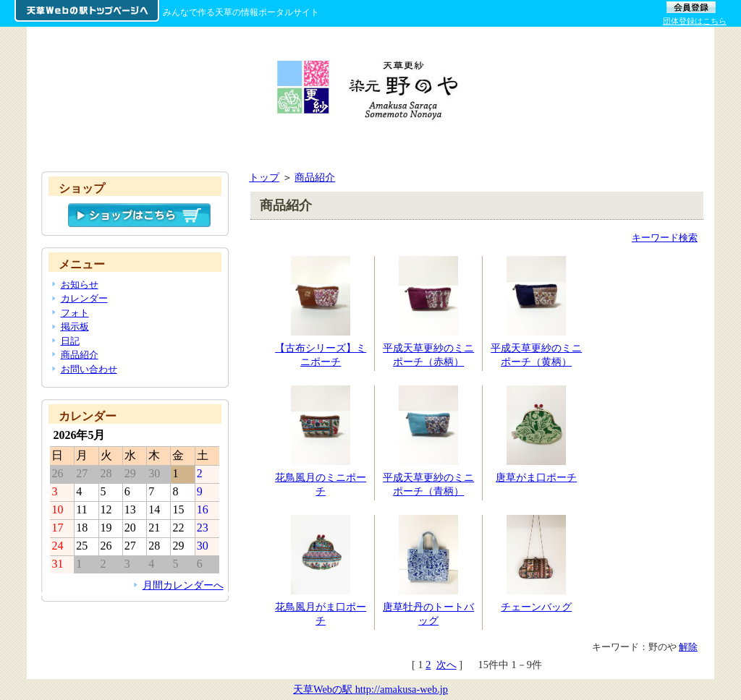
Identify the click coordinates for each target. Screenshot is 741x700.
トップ (264, 177)
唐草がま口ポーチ (536, 477)
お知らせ (80, 285)
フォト (75, 313)
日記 (70, 341)
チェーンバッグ (536, 607)
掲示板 (75, 326)
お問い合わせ (89, 369)
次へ (446, 665)
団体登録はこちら (695, 21)
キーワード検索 (665, 238)
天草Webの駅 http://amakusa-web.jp (370, 689)
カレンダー (84, 298)
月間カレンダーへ (183, 585)
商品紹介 (315, 177)
